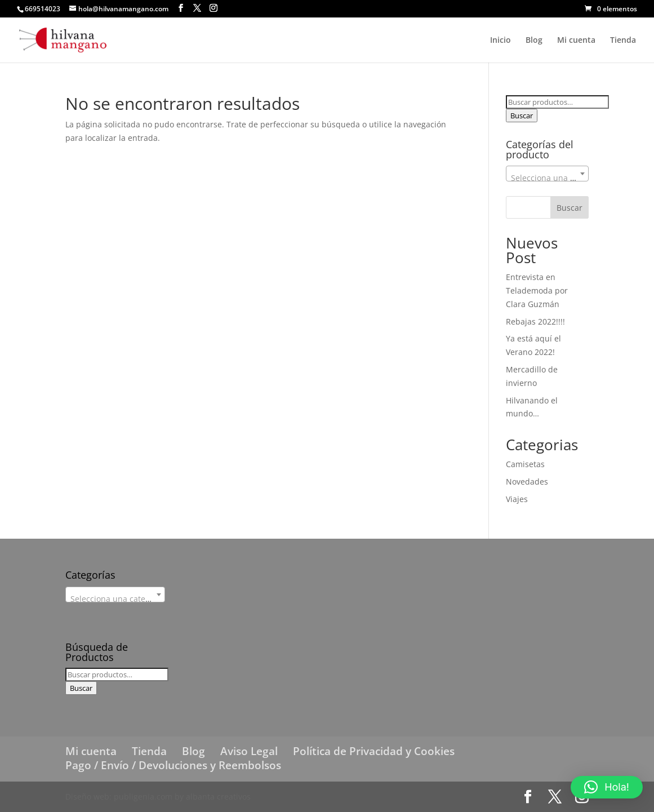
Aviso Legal (249, 751)
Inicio (500, 41)
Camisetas (525, 464)
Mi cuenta (576, 41)
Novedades (527, 482)
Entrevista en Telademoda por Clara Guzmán (537, 290)
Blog (534, 41)
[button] (607, 787)
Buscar (522, 116)
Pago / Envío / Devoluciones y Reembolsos (173, 765)
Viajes (517, 499)
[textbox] (547, 178)
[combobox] (547, 174)
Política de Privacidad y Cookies (374, 751)
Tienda (623, 41)
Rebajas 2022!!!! (535, 321)
